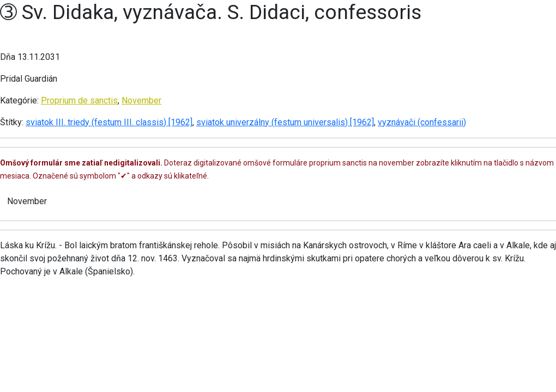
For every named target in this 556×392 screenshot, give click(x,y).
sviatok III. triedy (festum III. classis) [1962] (109, 122)
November (141, 100)
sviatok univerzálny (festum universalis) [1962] (285, 122)
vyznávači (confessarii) (422, 122)
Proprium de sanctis (79, 100)
